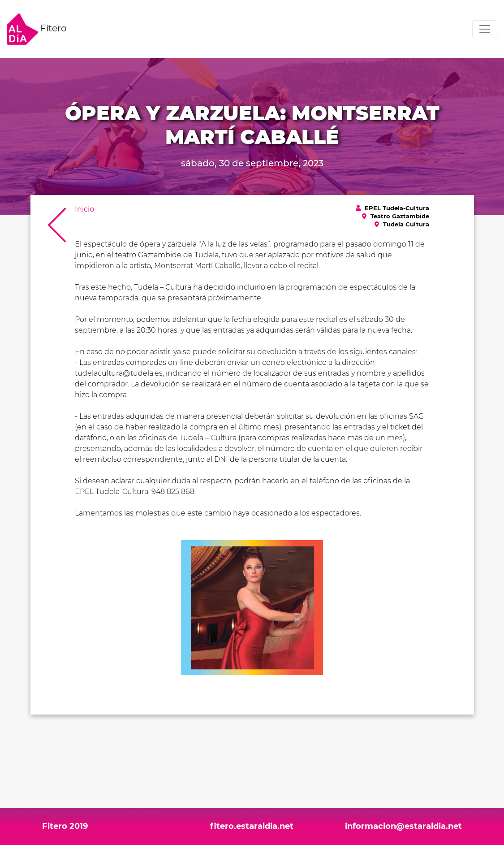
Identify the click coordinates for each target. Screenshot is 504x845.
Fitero (37, 29)
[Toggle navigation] (485, 29)
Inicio (84, 209)
